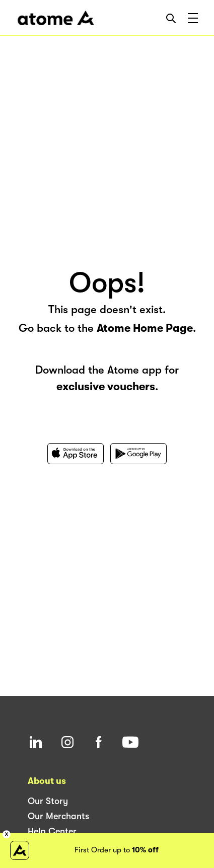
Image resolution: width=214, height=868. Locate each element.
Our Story (48, 801)
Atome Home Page (145, 328)
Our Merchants (58, 816)
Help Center (52, 831)
